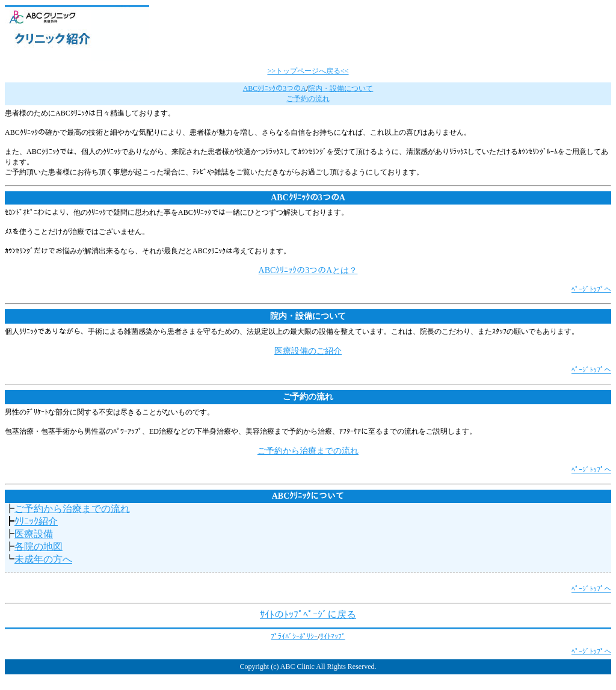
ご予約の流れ (308, 99)
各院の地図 (38, 547)
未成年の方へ (43, 559)
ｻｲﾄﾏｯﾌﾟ (333, 636)
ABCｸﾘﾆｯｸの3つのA (275, 88)
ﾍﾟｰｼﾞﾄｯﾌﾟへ (591, 289)
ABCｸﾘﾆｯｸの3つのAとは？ (308, 270)
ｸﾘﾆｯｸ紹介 (36, 521)
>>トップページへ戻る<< (308, 71)
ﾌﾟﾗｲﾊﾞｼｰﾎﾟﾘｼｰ (294, 636)
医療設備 (34, 534)
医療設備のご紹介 (308, 351)
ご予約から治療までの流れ (308, 451)
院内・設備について (340, 88)
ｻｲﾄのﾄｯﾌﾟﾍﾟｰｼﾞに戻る (308, 615)
